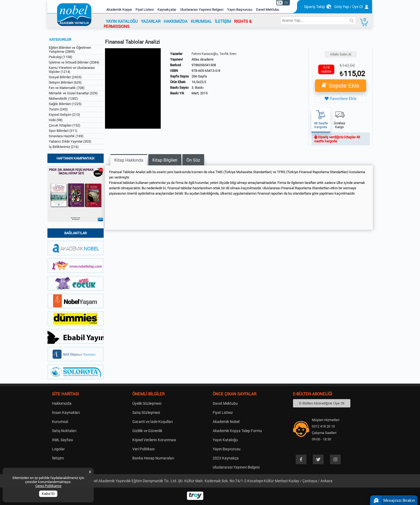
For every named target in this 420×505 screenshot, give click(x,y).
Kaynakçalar (167, 10)
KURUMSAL (201, 21)
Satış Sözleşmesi (146, 413)
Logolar (58, 449)
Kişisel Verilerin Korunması (154, 440)
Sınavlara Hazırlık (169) (66, 136)
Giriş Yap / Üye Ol (348, 7)
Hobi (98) (56, 120)
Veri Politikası (143, 449)
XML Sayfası (62, 440)
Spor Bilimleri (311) (63, 131)
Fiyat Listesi (145, 10)
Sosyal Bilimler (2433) (65, 77)
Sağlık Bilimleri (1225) (65, 104)
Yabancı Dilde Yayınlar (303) (70, 141)
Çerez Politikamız (48, 486)
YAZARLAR (151, 21)
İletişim (58, 458)
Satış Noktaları (64, 431)
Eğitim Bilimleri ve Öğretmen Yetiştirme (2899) (70, 50)
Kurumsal (60, 422)
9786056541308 (204, 65)
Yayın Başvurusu (240, 10)
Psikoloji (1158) (61, 57)
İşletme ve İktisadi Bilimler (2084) (74, 62)
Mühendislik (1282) (63, 99)
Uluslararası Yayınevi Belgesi (202, 10)
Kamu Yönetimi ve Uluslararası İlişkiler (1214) (72, 70)
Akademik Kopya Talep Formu (237, 431)
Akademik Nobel (226, 422)
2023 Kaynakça (226, 458)
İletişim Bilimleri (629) (65, 82)
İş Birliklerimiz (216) (64, 147)
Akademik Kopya (119, 10)
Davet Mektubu (268, 10)
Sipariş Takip (314, 7)
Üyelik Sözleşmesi (147, 403)
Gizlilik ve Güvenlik (147, 431)
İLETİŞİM (223, 21)
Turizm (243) (58, 109)
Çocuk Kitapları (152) (65, 125)
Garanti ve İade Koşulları (153, 422)
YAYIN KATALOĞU (122, 21)
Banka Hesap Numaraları (153, 458)
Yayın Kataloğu (225, 440)
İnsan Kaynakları (66, 413)
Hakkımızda (62, 403)
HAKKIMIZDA (176, 21)
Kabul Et (48, 494)
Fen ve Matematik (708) (67, 88)
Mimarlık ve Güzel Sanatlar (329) (73, 93)
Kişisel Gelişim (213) (64, 115)
